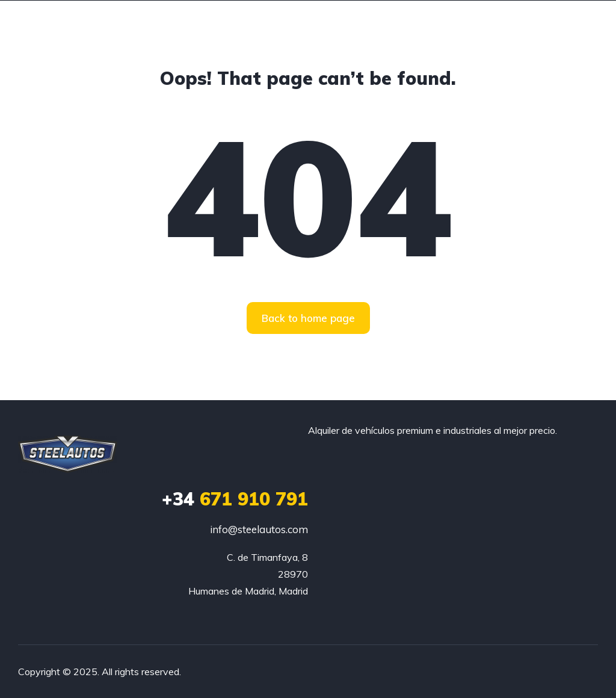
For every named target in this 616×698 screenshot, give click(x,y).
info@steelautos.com (259, 529)
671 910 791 (235, 499)
